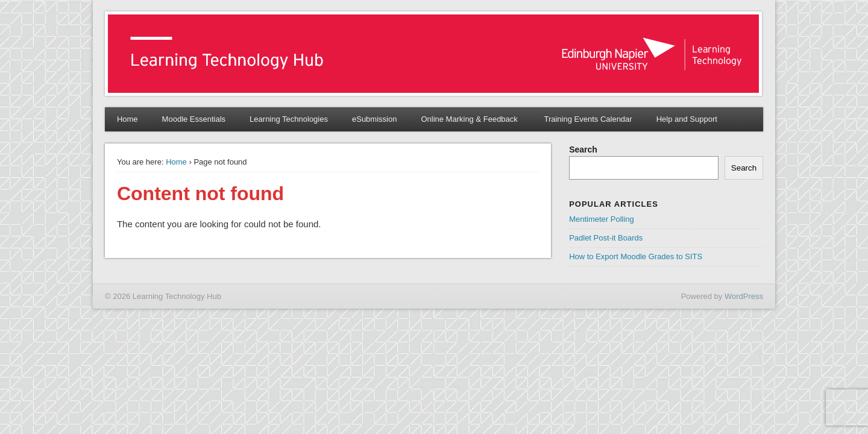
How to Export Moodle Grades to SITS (636, 256)
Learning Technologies (289, 119)
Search (583, 149)
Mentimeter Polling (602, 219)
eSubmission (374, 119)
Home (127, 119)
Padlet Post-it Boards (606, 238)
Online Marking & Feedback (470, 119)
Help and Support (687, 119)
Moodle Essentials (194, 119)
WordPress (744, 296)
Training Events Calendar (588, 119)
